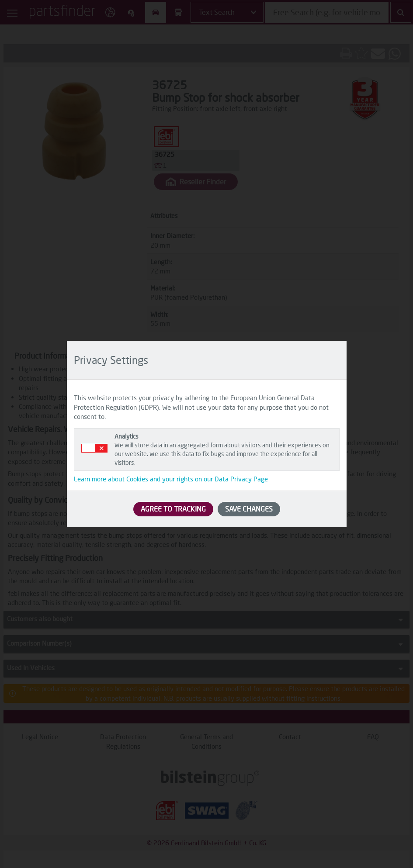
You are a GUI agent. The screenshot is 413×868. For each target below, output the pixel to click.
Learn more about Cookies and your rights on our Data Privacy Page (171, 479)
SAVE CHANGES (249, 509)
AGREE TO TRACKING (173, 509)
